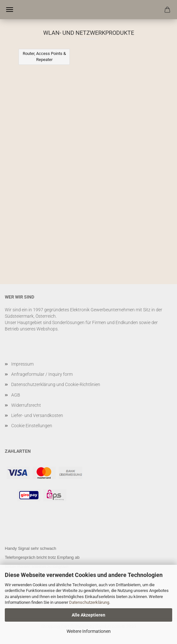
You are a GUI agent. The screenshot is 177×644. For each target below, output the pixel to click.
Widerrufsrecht (26, 405)
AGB (16, 395)
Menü (10, 10)
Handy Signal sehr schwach (30, 548)
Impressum (22, 364)
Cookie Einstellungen (32, 426)
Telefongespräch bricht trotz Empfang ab (42, 557)
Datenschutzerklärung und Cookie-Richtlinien (56, 384)
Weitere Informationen (89, 631)
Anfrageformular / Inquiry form (42, 374)
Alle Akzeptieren (88, 615)
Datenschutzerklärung (89, 602)
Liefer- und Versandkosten (37, 415)
